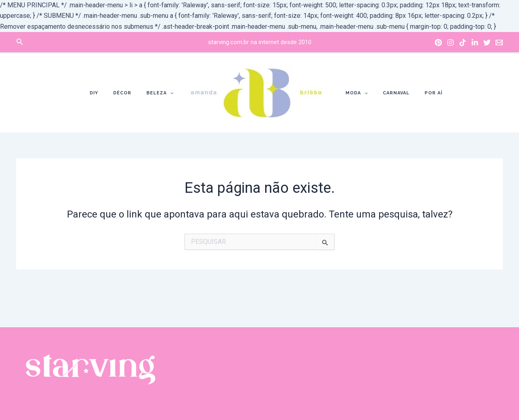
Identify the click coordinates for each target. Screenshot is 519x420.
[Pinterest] (438, 43)
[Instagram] (450, 43)
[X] (487, 43)
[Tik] (463, 43)
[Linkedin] (475, 43)
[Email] (499, 43)
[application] (173, 93)
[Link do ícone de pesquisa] (20, 42)
